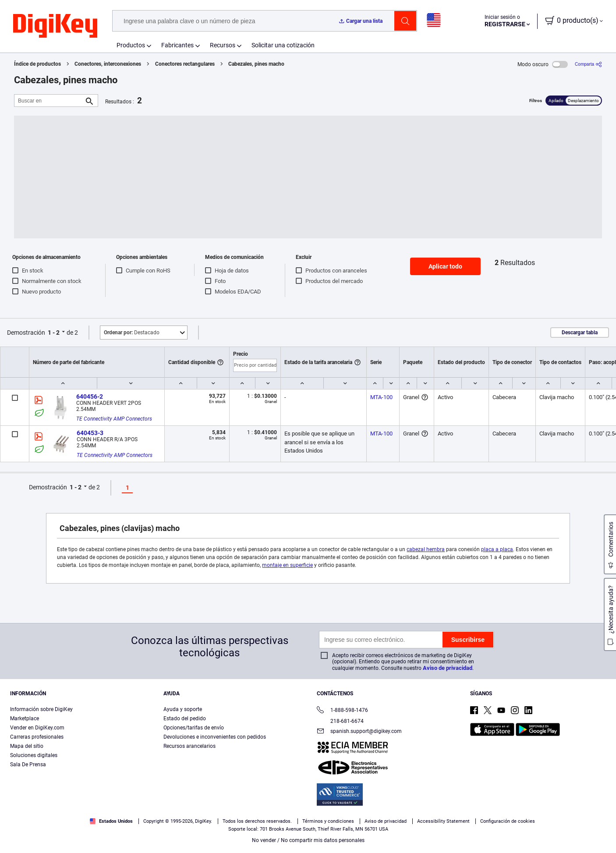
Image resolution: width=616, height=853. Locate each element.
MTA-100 (381, 397)
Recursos (223, 45)
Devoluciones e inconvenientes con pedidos (215, 737)
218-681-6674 (340, 721)
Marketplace (25, 719)
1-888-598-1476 (342, 711)
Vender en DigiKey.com (37, 728)
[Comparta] (588, 64)
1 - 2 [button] (54, 333)
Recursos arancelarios (189, 746)
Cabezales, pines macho (256, 64)
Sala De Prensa (28, 765)
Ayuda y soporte (183, 709)
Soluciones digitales (34, 755)
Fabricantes (177, 45)
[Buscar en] (49, 101)
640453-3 (90, 433)
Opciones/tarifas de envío (194, 728)
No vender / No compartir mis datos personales (308, 840)
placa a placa (497, 549)
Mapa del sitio (27, 746)
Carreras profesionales (37, 737)
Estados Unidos (111, 821)
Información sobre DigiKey (41, 709)
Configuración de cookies (508, 821)
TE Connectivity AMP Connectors (114, 419)
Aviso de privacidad (448, 668)
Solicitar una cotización (283, 45)
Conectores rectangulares (185, 64)
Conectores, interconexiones (108, 64)
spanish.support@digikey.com (359, 732)
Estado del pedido (185, 719)
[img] (55, 26)
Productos (131, 45)
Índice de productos (37, 64)
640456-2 (90, 396)
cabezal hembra (426, 549)
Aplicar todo (445, 266)
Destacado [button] (132, 333)
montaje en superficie (287, 565)
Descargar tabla (580, 333)
